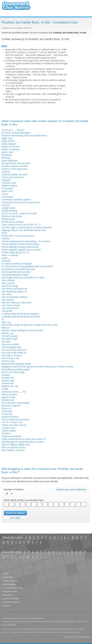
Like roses (7, 294)
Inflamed (6, 261)
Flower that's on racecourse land (18, 236)
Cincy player (7, 188)
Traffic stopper (9, 431)
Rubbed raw (7, 383)
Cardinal (6, 172)
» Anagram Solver (9, 591)
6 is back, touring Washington (16, 133)
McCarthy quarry (10, 336)
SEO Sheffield (10, 625)
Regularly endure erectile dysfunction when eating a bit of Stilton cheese (37, 367)
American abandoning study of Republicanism (24, 135)
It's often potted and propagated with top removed (27, 266)
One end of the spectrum (14, 350)
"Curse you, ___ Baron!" (13, 130)
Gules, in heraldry (10, 255)
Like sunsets (8, 300)
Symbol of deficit (10, 417)
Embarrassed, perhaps (13, 222)
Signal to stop (8, 397)
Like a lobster (8, 280)
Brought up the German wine (16, 163)
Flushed (5, 238)
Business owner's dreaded (15, 166)
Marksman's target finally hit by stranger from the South (29, 325)
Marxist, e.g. (8, 333)
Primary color (8, 361)
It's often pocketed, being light (17, 264)
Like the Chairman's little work (16, 303)
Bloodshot (7, 155)
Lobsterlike (7, 311)
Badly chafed (8, 141)
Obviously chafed (10, 344)
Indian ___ (6, 258)
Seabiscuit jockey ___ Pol (14, 392)
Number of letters (14, 489)
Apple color (7, 138)
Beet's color (8, 152)
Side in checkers (9, 394)
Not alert (6, 341)
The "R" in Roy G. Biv (12, 422)
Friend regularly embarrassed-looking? (20, 244)
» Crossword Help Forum (12, 588)
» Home (5, 574)
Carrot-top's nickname (13, 177)
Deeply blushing (9, 211)
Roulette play (8, 380)
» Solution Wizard (9, 581)
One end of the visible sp (14, 353)
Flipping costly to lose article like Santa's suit (24, 230)
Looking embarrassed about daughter (20, 314)
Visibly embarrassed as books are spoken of (23, 439)
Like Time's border (11, 305)
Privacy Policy (71, 637)
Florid (4, 233)
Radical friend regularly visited (16, 364)
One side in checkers (12, 355)
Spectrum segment (11, 406)
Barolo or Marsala (11, 149)
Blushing (6, 158)
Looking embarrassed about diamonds (21, 316)
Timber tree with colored (14, 425)
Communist (7, 197)
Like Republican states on (14, 291)
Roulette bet (8, 378)
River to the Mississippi (13, 372)
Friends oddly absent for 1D (15, 252)
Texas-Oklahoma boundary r (16, 419)
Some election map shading (15, 403)
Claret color (7, 191)
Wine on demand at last (13, 447)
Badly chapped (9, 144)
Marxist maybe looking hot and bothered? (22, 330)
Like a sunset (8, 283)
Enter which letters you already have (24, 500)
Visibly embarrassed (11, 436)
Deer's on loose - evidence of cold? (19, 213)
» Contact (6, 606)
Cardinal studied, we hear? (15, 174)
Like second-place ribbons (14, 297)
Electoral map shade (12, 216)
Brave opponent (10, 160)
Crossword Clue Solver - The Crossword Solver (16, 7)
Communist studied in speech (16, 199)
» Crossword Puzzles (11, 602)
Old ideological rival (11, 347)
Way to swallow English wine (16, 445)
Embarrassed (8, 219)
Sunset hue (7, 414)
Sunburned (7, 411)
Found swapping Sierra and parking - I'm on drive (26, 241)
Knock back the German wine (16, 272)
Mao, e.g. (6, 322)
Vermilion (6, 433)
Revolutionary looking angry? (16, 369)
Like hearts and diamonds (14, 289)
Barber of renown (10, 147)
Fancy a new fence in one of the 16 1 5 (21, 225)
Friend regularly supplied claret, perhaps (21, 250)
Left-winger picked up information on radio (23, 277)
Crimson (6, 205)
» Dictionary (7, 595)
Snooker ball (8, 400)
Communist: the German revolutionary (21, 202)
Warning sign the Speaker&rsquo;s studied (23, 442)
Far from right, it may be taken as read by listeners (27, 227)
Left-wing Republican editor (15, 275)
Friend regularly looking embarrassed (20, 247)
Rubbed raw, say (10, 386)
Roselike (6, 375)
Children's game (9, 186)
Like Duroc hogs (10, 286)
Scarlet (5, 389)
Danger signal (8, 208)
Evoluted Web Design (66, 621)
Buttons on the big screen (14, 169)
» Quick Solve (7, 577)
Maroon (6, 328)
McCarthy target (10, 339)
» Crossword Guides (10, 599)
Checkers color (9, 183)
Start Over (15, 518)
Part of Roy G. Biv (10, 358)
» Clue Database (9, 584)
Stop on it (6, 408)
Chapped (6, 180)
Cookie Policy (85, 637)
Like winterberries (10, 308)
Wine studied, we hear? (13, 450)
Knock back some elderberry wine (18, 269)
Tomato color (8, 428)
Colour (5, 194)
